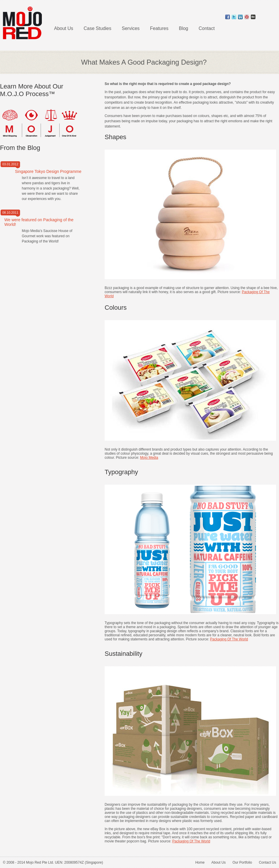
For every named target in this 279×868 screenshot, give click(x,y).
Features (159, 28)
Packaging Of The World (229, 639)
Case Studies (98, 28)
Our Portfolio (242, 862)
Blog (183, 28)
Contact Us (268, 862)
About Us (64, 28)
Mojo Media (149, 458)
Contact (207, 28)
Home (200, 862)
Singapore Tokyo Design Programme (48, 171)
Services (131, 28)
